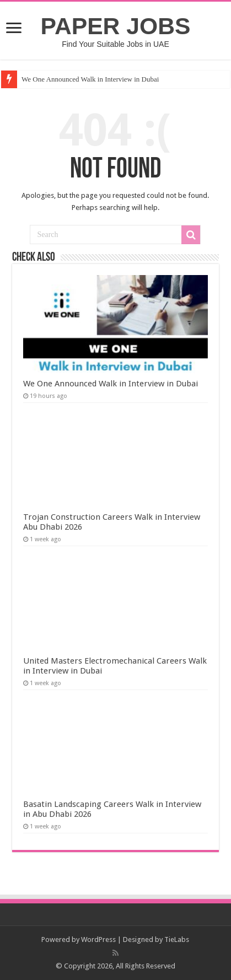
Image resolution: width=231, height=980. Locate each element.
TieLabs (177, 939)
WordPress (98, 939)
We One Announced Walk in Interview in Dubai (90, 79)
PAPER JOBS (116, 26)
